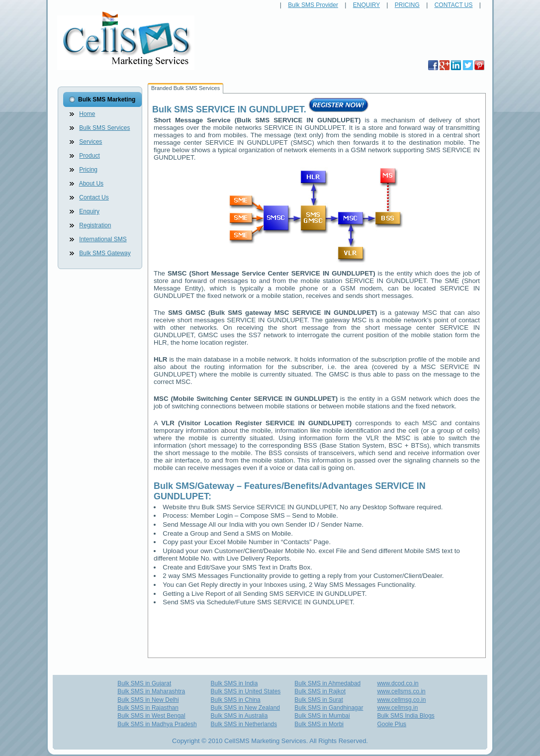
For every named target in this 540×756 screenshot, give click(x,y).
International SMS (103, 239)
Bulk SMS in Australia (239, 716)
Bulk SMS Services (104, 128)
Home (87, 114)
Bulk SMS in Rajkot (320, 691)
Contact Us (94, 197)
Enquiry (89, 211)
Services (90, 142)
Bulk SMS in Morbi (319, 724)
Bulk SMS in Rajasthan (148, 708)
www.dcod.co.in (398, 683)
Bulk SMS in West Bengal (151, 716)
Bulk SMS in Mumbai (322, 716)
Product (89, 156)
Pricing (88, 170)
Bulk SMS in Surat (318, 700)
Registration (95, 225)
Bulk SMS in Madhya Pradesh (157, 724)
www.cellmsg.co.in (401, 700)
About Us (91, 184)
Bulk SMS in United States (246, 691)
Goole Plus (392, 724)
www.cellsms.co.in (401, 691)
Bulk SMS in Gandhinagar (329, 708)
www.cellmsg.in (397, 708)
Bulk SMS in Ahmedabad (327, 683)
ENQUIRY (366, 5)
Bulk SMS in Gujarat (144, 683)
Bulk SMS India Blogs (405, 716)
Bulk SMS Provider (313, 5)
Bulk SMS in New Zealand (245, 708)
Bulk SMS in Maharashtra (151, 691)
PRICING (407, 5)
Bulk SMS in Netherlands (244, 724)
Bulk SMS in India (234, 683)
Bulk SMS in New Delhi (148, 700)
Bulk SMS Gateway (105, 253)
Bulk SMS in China (236, 700)
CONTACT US (454, 5)
